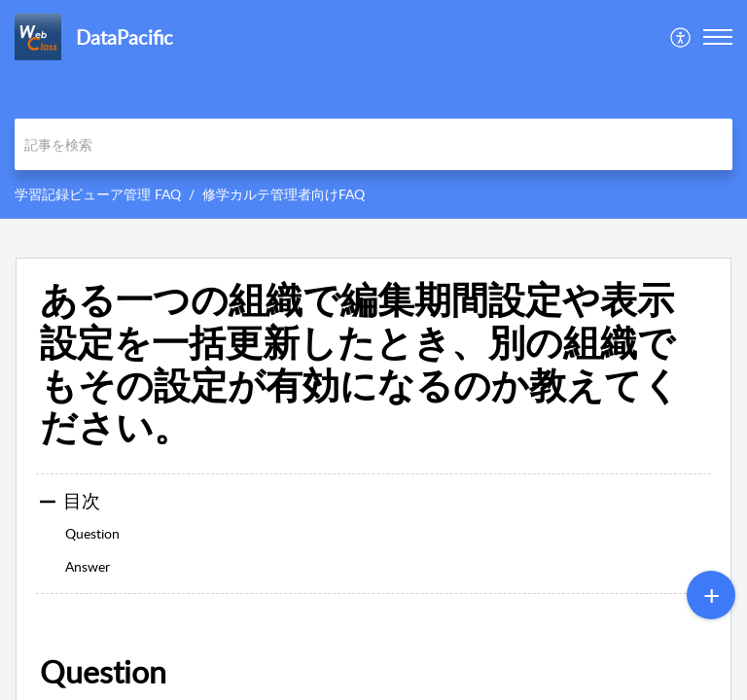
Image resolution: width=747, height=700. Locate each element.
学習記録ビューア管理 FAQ (98, 194)
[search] (373, 144)
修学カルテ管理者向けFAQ (284, 194)
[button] (681, 37)
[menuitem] (681, 37)
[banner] (373, 109)
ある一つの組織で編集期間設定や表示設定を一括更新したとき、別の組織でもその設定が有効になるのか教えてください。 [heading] (360, 363)
